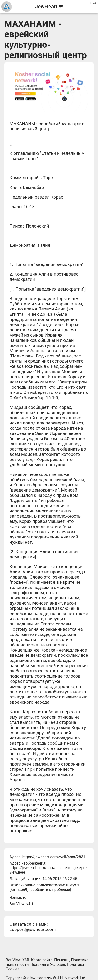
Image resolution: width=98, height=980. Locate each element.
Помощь (62, 960)
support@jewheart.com (33, 930)
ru (24, 897)
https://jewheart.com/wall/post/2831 (54, 857)
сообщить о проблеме (50, 890)
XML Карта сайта (37, 960)
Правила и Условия (48, 964)
